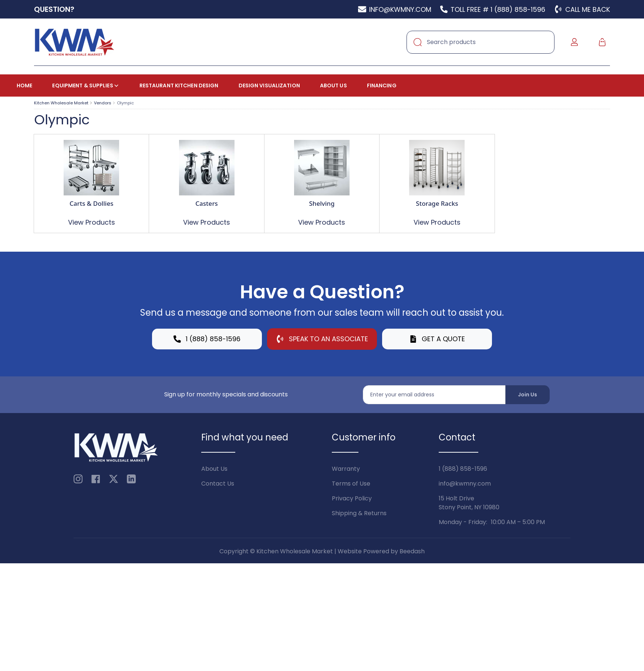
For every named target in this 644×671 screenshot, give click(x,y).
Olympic (125, 103)
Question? (54, 9)
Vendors (103, 103)
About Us (333, 85)
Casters (207, 203)
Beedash (412, 551)
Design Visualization (269, 85)
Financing (382, 85)
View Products (92, 222)
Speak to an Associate (322, 339)
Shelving (322, 203)
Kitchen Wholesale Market (61, 103)
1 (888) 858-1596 (207, 339)
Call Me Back (582, 9)
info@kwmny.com (465, 484)
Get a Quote (437, 339)
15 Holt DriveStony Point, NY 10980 (469, 503)
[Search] (481, 42)
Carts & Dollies (91, 203)
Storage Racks (437, 203)
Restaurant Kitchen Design (179, 85)
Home (24, 85)
